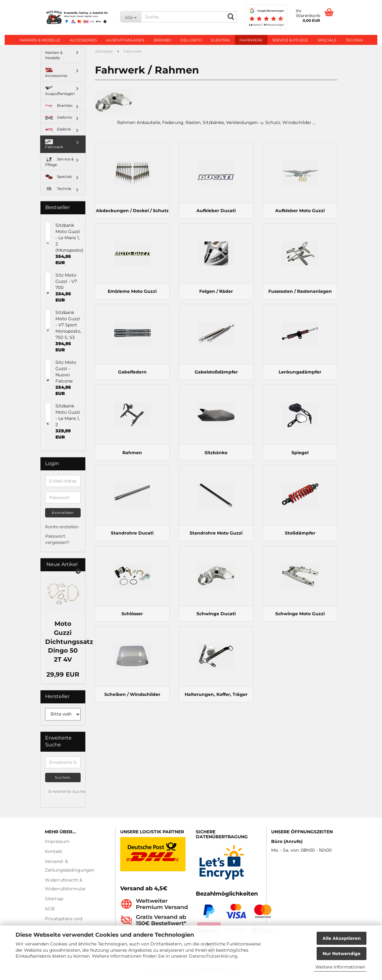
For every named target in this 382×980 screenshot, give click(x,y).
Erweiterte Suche (65, 794)
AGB (50, 912)
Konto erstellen (62, 530)
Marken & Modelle (40, 40)
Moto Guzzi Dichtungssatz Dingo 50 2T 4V (69, 645)
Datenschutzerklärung (213, 956)
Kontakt (54, 854)
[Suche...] (131, 17)
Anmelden (63, 516)
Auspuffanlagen (125, 40)
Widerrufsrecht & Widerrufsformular (65, 887)
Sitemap (54, 902)
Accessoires (83, 40)
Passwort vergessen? (57, 542)
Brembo (163, 40)
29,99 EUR (63, 678)
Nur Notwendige (342, 954)
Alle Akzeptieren (342, 938)
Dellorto (191, 40)
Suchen (63, 780)
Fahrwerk (251, 40)
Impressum (57, 844)
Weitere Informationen (340, 967)
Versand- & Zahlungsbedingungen (70, 869)
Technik (354, 40)
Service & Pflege (290, 40)
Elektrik (221, 40)
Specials (327, 40)
